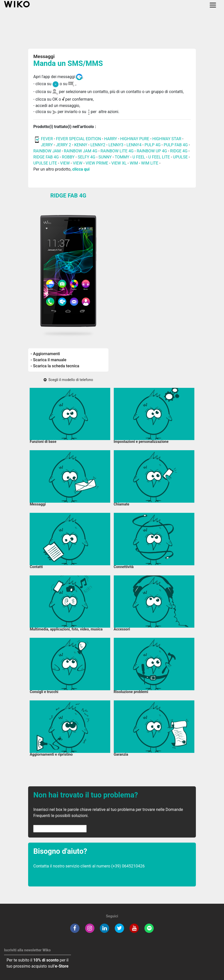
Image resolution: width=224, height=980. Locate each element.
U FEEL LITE (159, 157)
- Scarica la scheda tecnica (55, 366)
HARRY (111, 139)
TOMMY (122, 157)
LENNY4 (134, 145)
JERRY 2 (64, 145)
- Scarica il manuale (49, 360)
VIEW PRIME (97, 163)
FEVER (47, 139)
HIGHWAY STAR (167, 139)
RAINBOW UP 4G (152, 151)
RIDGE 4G (179, 151)
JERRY (47, 145)
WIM (134, 163)
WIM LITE (150, 163)
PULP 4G (152, 145)
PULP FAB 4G (176, 145)
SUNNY (105, 157)
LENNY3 (116, 145)
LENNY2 (98, 145)
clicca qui (81, 169)
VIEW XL (119, 163)
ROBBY (68, 157)
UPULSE (181, 157)
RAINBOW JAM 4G (81, 151)
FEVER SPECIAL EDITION (79, 139)
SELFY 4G (87, 157)
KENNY (81, 145)
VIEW (65, 163)
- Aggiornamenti (45, 354)
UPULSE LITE (45, 163)
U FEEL (139, 157)
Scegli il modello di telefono (68, 380)
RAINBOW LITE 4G (117, 151)
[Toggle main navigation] (213, 5)
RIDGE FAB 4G (46, 157)
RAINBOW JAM (47, 151)
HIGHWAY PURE (135, 139)
